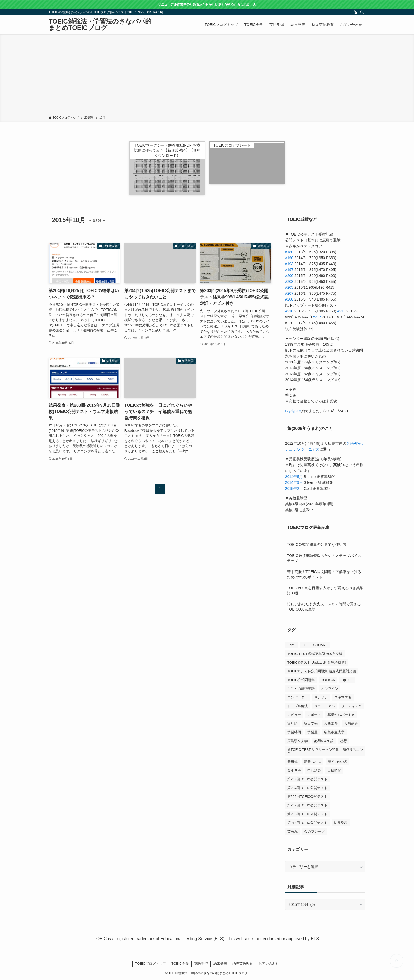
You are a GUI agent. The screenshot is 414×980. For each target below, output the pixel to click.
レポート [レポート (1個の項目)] (314, 715)
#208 (289, 299)
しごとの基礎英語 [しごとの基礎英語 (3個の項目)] (301, 689)
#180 (289, 252)
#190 (289, 258)
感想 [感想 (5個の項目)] (344, 741)
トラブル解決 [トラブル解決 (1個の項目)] (298, 706)
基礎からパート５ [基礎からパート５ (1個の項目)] (341, 715)
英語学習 (201, 963)
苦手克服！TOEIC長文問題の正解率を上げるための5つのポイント (324, 574)
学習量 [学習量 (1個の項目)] (312, 732)
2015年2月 (294, 489)
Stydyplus (293, 411)
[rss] (355, 12)
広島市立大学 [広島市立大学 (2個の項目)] (334, 732)
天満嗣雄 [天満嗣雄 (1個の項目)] (351, 723)
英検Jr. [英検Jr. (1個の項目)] (293, 831)
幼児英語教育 (243, 963)
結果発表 (220, 963)
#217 (317, 317)
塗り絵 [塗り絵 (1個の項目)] (292, 723)
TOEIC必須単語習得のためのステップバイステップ (324, 558)
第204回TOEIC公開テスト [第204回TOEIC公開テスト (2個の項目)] (307, 788)
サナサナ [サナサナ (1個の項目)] (321, 697)
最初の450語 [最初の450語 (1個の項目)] (337, 762)
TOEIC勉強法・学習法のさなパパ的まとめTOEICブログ (100, 25)
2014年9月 (294, 482)
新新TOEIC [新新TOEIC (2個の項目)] (313, 762)
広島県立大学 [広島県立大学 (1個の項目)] (298, 741)
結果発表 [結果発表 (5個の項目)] (341, 823)
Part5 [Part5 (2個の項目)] (291, 645)
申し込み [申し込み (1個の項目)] (314, 770)
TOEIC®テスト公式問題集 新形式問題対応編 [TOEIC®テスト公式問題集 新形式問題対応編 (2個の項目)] (322, 671)
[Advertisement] (207, 76)
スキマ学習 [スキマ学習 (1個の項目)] (343, 697)
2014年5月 (294, 477)
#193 (289, 264)
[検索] (362, 12)
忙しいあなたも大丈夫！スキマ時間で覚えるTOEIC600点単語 (324, 607)
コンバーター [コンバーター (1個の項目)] (298, 697)
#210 (289, 311)
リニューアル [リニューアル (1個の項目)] (324, 706)
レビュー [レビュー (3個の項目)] (294, 715)
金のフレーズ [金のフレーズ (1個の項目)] (314, 831)
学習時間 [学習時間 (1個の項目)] (294, 732)
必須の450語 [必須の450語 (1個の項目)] (324, 741)
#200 (289, 276)
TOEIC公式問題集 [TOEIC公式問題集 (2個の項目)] (301, 680)
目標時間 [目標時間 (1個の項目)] (334, 770)
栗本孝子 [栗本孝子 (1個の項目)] (294, 770)
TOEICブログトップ (150, 963)
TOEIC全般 (180, 963)
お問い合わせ (269, 963)
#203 (289, 282)
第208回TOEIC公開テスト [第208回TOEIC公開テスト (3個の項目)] (307, 814)
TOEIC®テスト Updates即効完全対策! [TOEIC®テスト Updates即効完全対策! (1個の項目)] (317, 662)
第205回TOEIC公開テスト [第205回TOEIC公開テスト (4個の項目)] (307, 797)
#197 (289, 270)
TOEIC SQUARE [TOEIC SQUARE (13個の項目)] (315, 645)
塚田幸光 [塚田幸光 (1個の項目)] (311, 723)
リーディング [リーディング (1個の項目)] (351, 706)
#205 (289, 287)
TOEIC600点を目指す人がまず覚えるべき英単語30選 (325, 590)
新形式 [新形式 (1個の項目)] (292, 762)
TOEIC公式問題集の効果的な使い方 (317, 545)
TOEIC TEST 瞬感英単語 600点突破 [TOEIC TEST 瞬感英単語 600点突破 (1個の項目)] (315, 654)
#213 (341, 311)
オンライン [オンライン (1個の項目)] (330, 689)
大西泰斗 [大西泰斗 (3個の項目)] (331, 723)
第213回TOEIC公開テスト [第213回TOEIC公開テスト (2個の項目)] (307, 823)
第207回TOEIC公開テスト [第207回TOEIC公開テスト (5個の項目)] (307, 805)
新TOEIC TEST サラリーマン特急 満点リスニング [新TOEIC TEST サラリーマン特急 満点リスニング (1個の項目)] (325, 751)
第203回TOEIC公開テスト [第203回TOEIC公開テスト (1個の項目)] (307, 779)
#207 (289, 293)
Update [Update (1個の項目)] (347, 680)
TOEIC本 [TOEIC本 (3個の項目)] (328, 680)
